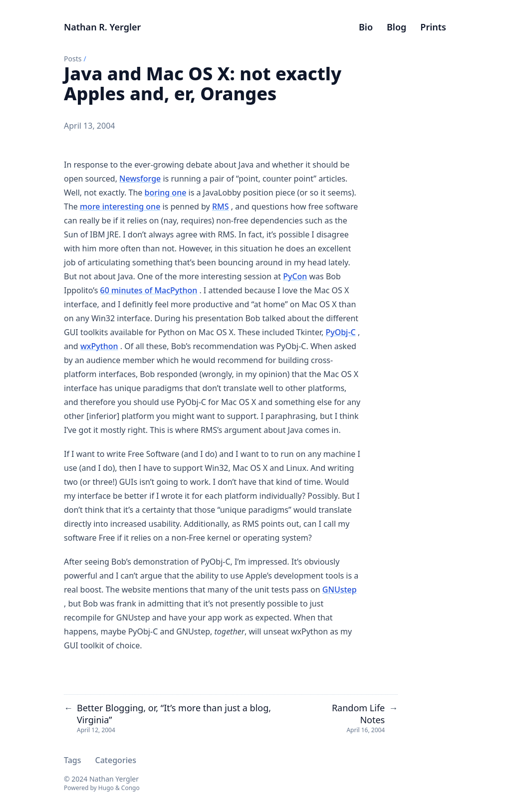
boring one (165, 193)
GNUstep (340, 590)
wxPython (99, 346)
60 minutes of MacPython (148, 290)
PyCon (295, 276)
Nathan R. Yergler (102, 27)
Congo (130, 788)
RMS (221, 206)
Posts (73, 59)
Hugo (106, 788)
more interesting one (120, 206)
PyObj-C (340, 332)
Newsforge (140, 179)
